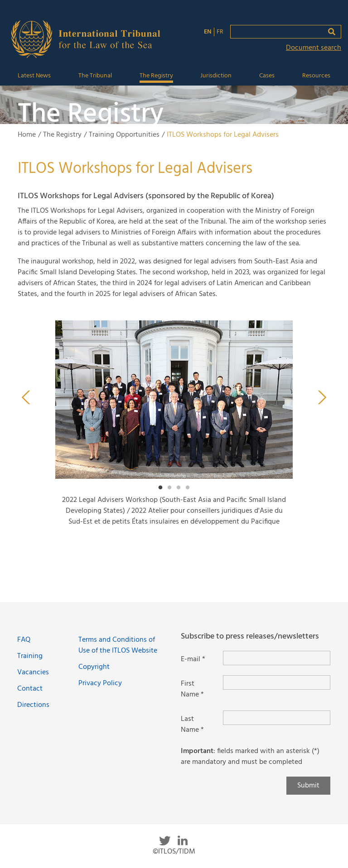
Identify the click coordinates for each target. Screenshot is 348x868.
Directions (33, 705)
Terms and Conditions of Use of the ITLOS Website (118, 645)
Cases (267, 76)
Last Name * (192, 725)
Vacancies (33, 672)
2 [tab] (169, 488)
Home (27, 135)
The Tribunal (95, 76)
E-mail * (193, 659)
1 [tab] (160, 488)
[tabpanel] (174, 427)
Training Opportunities (124, 135)
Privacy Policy (100, 683)
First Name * (192, 689)
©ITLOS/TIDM (174, 852)
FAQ (24, 640)
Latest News (34, 76)
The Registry (156, 76)
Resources (316, 76)
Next (322, 398)
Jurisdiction (216, 76)
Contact (30, 689)
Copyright (94, 667)
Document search (314, 48)
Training (30, 656)
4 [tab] (188, 488)
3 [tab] (179, 488)
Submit (308, 786)
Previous (26, 398)
